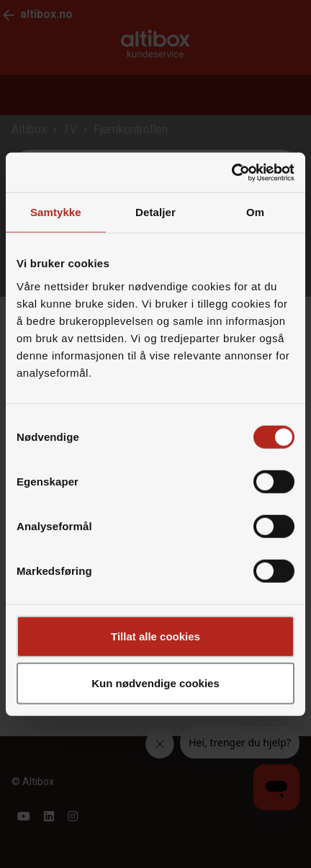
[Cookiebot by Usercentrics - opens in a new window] (231, 172)
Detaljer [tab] (155, 212)
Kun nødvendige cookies (155, 683)
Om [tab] (255, 212)
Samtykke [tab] (56, 212)
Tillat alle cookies (155, 636)
